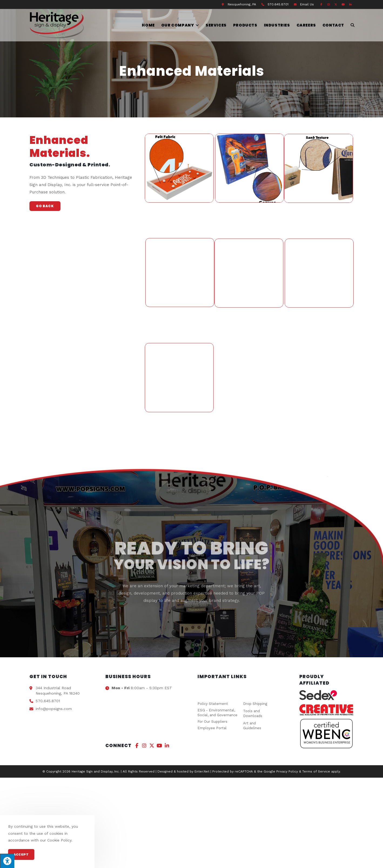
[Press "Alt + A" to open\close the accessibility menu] (7, 861)
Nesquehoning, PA (242, 4)
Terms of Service (316, 771)
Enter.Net (202, 771)
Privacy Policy (287, 771)
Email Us (307, 4)
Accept (21, 854)
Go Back (45, 206)
